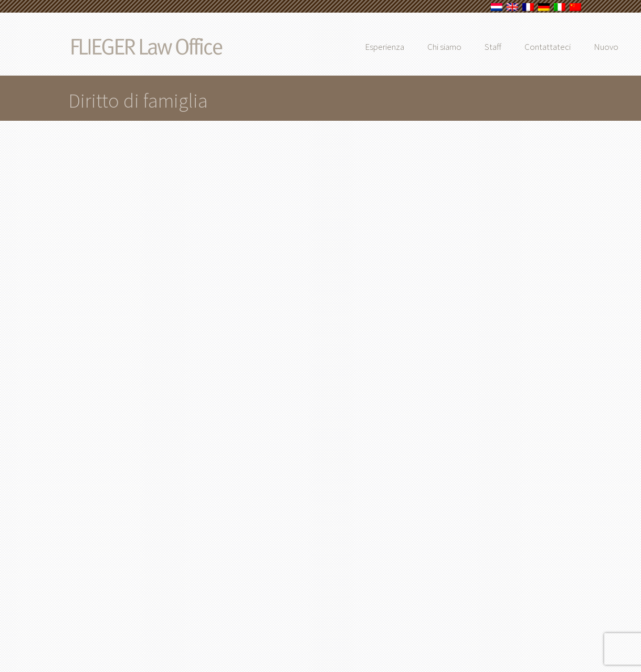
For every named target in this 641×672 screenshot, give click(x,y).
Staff (511, 47)
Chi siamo (462, 47)
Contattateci (565, 47)
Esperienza (402, 47)
